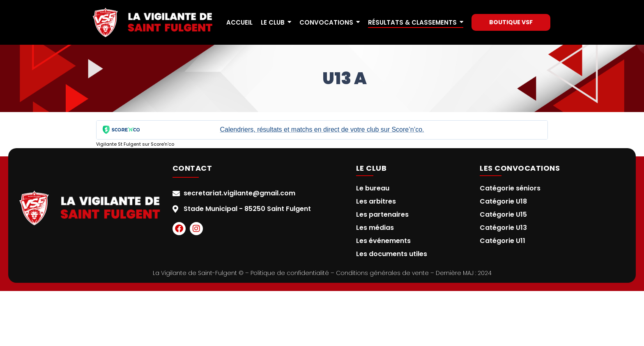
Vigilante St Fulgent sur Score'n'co (135, 144)
